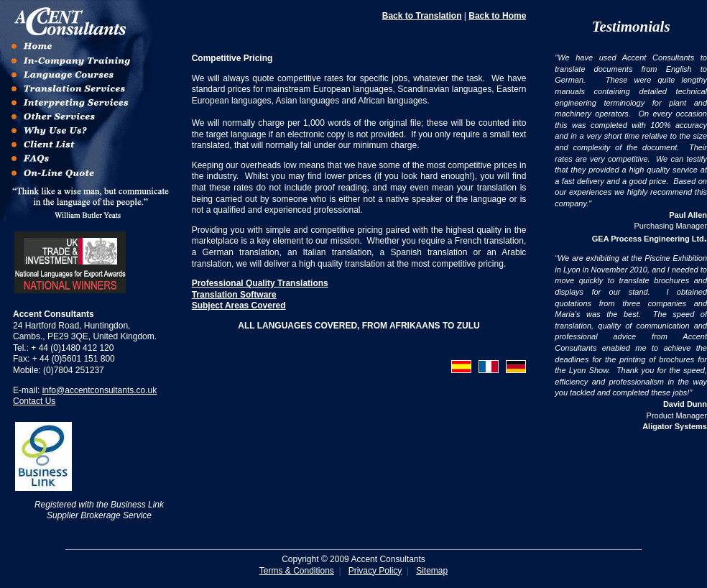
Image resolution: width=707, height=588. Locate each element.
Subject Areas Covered (239, 306)
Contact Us (34, 401)
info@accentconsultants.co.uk (100, 390)
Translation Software (234, 295)
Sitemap (432, 571)
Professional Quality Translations (260, 283)
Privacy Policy (375, 571)
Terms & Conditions (297, 571)
